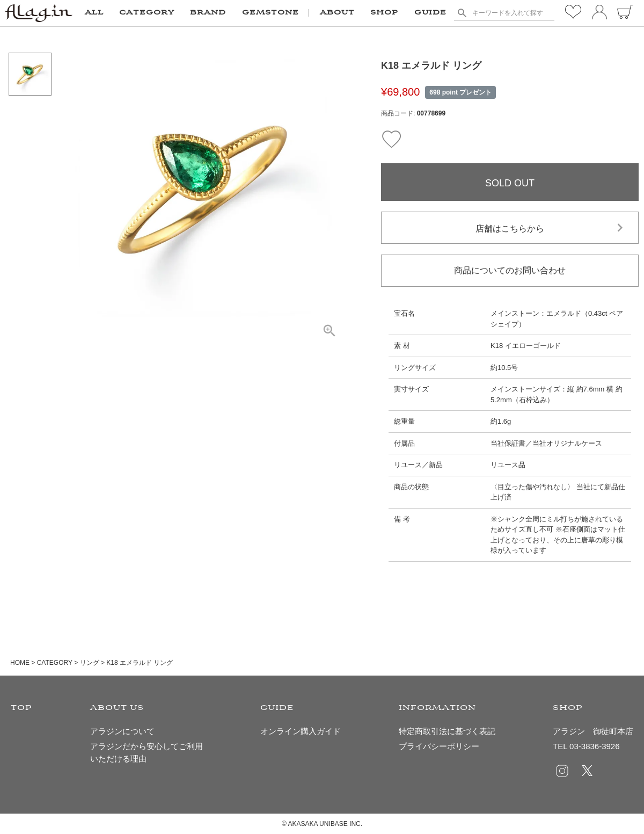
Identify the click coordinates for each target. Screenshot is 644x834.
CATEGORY (55, 663)
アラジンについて (122, 731)
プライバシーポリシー (439, 746)
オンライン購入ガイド (301, 731)
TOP (21, 708)
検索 (462, 13)
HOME (20, 663)
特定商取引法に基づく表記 (447, 731)
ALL (94, 13)
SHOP (384, 13)
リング (90, 663)
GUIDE (430, 13)
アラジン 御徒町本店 (593, 731)
